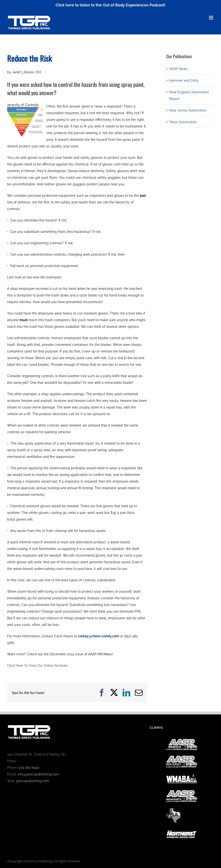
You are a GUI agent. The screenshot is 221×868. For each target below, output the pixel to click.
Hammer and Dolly (184, 80)
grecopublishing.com (33, 781)
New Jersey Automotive (188, 110)
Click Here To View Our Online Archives (37, 666)
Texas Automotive (183, 122)
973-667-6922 (29, 768)
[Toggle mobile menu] (211, 18)
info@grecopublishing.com (38, 774)
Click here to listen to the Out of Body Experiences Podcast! (110, 5)
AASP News (178, 69)
